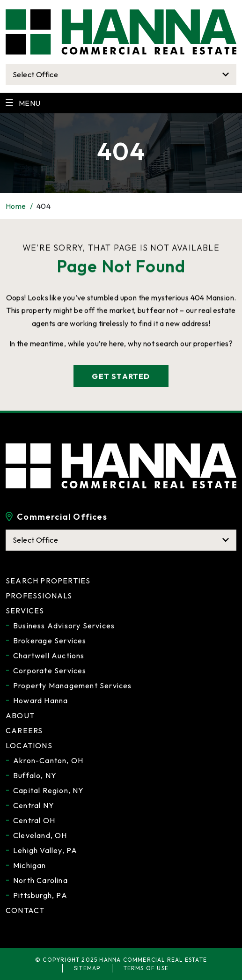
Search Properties (48, 581)
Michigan (30, 865)
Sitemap (87, 968)
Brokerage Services (50, 641)
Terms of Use (146, 968)
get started (121, 378)
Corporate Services (50, 671)
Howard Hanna (40, 700)
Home (16, 206)
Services (25, 611)
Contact (25, 910)
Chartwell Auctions (49, 656)
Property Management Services (73, 685)
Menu (23, 103)
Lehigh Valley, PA (45, 850)
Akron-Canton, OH (48, 760)
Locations (29, 745)
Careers (24, 730)
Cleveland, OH (40, 835)
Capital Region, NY (49, 790)
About (20, 715)
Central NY (34, 805)
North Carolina (40, 880)
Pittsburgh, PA (40, 895)
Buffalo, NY (35, 775)
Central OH (34, 820)
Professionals (39, 596)
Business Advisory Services (64, 626)
